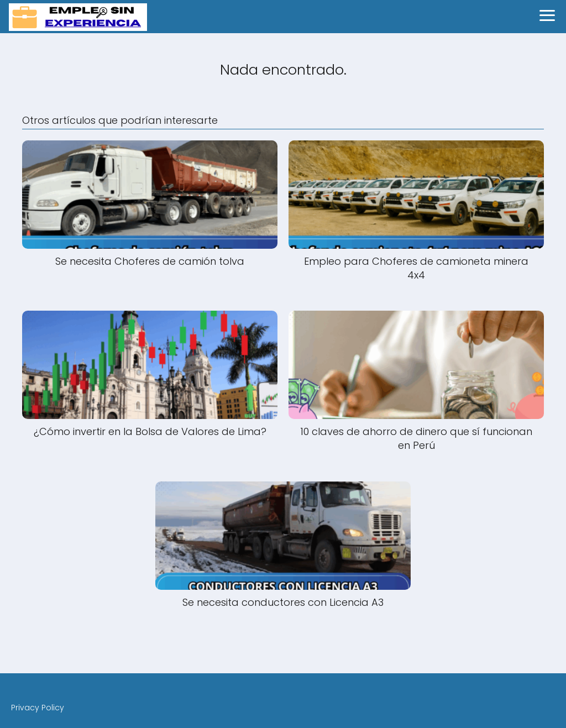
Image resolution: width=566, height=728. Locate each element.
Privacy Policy (38, 708)
